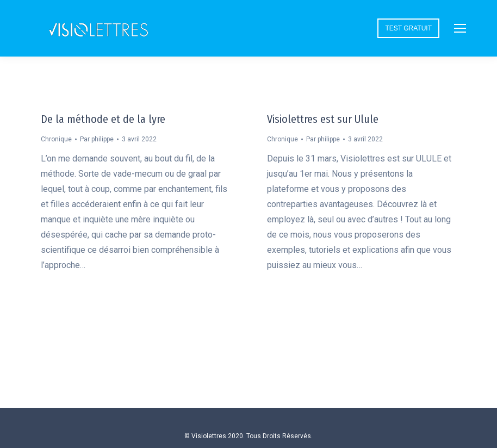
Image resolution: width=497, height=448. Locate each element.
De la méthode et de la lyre (103, 119)
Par (97, 139)
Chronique (56, 139)
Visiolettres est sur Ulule (323, 119)
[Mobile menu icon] (460, 28)
